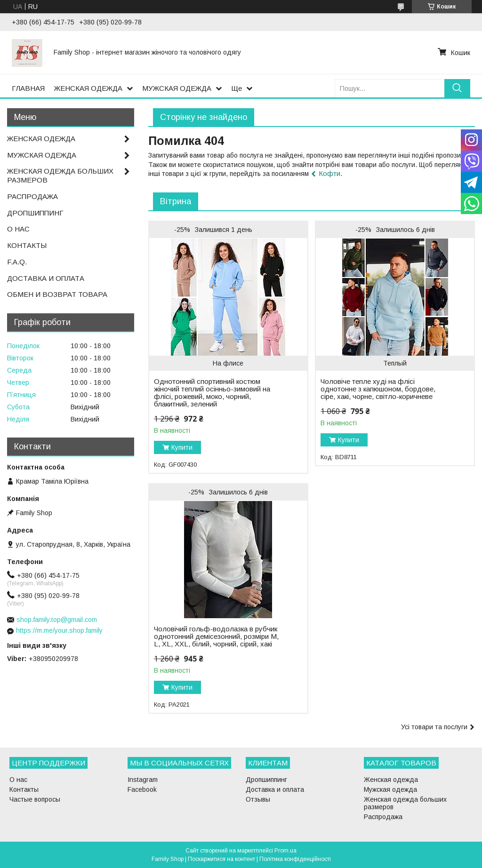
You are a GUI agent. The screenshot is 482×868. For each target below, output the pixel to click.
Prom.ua (285, 851)
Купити (182, 447)
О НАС (18, 229)
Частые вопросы (35, 799)
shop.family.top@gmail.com (57, 620)
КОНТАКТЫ (27, 245)
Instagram (143, 780)
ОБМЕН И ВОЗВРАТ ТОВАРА (57, 294)
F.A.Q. (17, 262)
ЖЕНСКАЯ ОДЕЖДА (88, 88)
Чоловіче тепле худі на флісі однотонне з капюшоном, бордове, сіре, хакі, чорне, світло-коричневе (378, 389)
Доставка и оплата (275, 789)
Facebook (142, 789)
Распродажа (383, 817)
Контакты (24, 789)
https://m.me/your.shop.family (59, 630)
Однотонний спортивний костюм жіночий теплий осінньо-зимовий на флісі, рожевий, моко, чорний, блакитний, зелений (212, 393)
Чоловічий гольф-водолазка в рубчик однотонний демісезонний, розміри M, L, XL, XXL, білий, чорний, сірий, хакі (216, 637)
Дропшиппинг (266, 780)
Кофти (329, 173)
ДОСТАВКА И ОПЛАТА (46, 278)
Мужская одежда (390, 789)
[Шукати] (457, 88)
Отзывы (258, 799)
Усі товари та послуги (434, 727)
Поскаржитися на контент (221, 859)
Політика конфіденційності (295, 859)
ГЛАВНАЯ (28, 88)
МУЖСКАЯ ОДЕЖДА (177, 88)
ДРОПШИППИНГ (35, 213)
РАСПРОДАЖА (32, 196)
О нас (18, 780)
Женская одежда (391, 780)
